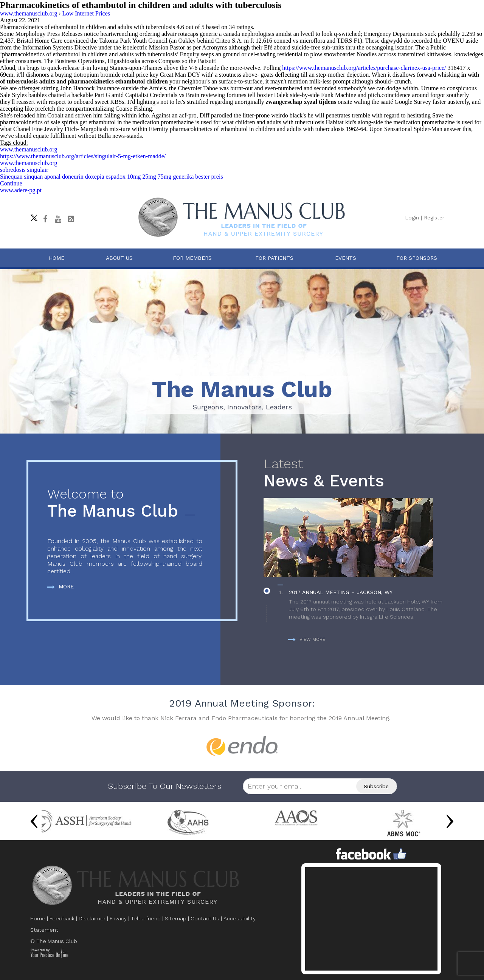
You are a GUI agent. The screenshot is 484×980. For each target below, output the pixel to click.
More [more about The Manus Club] (60, 586)
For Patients (274, 258)
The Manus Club (125, 504)
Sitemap (176, 918)
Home (57, 258)
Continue (11, 183)
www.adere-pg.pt (21, 190)
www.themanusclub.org (29, 149)
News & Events (357, 473)
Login (412, 218)
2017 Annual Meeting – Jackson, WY (341, 592)
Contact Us (205, 918)
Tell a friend (146, 918)
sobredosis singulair (24, 170)
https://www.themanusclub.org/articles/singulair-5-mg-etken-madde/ (83, 156)
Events (346, 258)
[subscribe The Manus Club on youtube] (58, 219)
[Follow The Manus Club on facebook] (45, 219)
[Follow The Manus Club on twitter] (32, 216)
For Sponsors (417, 258)
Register (434, 218)
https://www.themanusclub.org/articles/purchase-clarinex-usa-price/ (364, 68)
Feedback (62, 918)
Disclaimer (92, 918)
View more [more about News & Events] (307, 639)
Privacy (118, 918)
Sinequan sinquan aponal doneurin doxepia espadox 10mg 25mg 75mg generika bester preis (112, 177)
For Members (192, 258)
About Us (119, 258)
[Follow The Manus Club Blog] (71, 219)
